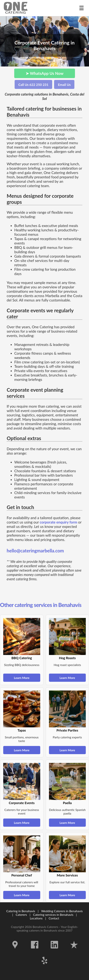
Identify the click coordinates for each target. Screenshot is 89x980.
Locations (36, 918)
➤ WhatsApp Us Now (45, 73)
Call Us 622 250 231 (33, 85)
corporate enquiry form (58, 522)
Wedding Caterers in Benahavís (62, 911)
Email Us (64, 85)
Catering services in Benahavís (53, 915)
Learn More (22, 678)
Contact (54, 918)
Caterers (22, 915)
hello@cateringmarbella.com (35, 551)
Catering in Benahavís (21, 911)
